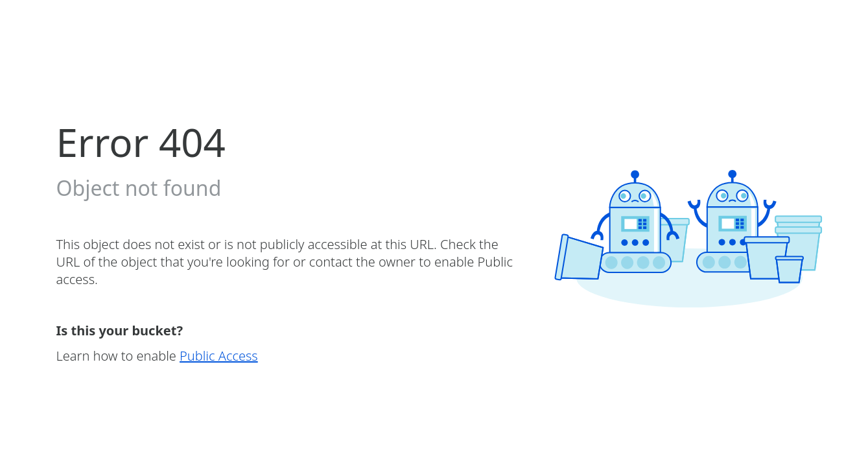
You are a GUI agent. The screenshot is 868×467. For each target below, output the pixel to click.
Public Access (219, 356)
